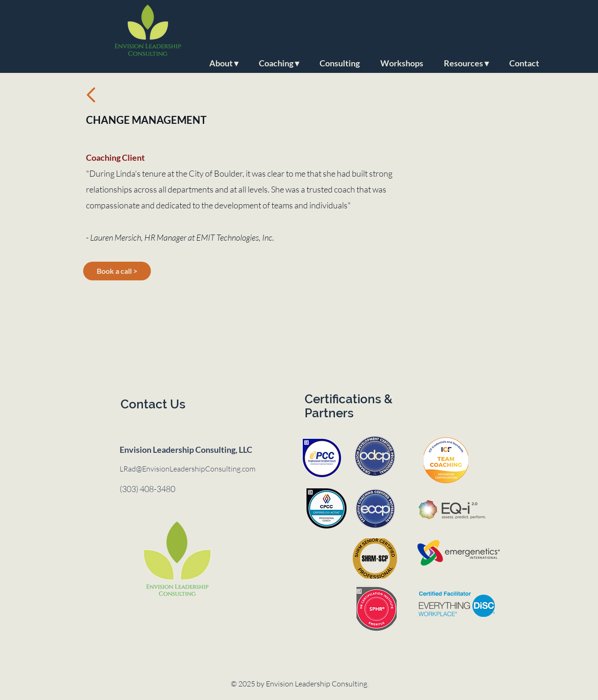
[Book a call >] (117, 271)
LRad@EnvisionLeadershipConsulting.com (188, 469)
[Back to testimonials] (91, 95)
